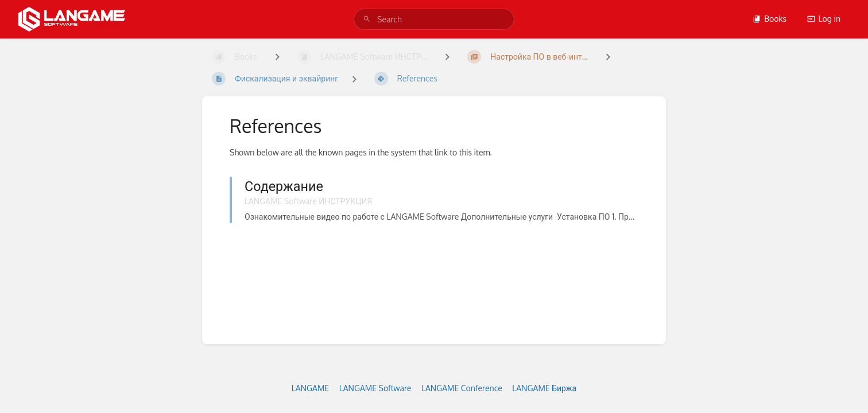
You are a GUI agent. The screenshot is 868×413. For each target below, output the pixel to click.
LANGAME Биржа (544, 388)
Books (770, 19)
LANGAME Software (375, 388)
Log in (824, 19)
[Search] (367, 19)
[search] (434, 19)
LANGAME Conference (462, 388)
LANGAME (310, 388)
